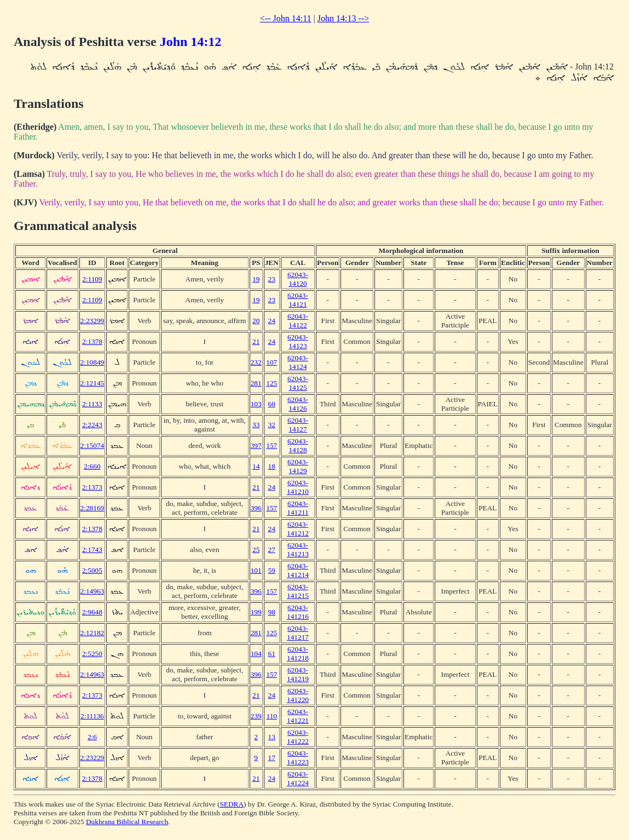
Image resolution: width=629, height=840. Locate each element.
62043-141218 (298, 654)
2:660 (92, 466)
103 (256, 404)
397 (256, 445)
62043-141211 (298, 508)
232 (256, 362)
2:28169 (93, 508)
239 (256, 716)
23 (272, 279)
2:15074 (93, 445)
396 (256, 508)
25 (256, 550)
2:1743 (92, 550)
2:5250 (92, 654)
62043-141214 (298, 570)
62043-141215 (298, 591)
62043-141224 (298, 778)
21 (256, 341)
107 (272, 362)
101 (256, 570)
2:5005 (92, 570)
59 (272, 570)
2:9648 (92, 612)
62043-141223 (298, 758)
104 (256, 654)
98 (272, 612)
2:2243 (92, 425)
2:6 (92, 737)
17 (272, 758)
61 (272, 654)
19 (256, 279)
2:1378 (92, 341)
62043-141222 (298, 737)
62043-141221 (298, 716)
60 (272, 404)
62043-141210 (298, 487)
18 (272, 466)
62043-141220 (298, 695)
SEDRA (232, 804)
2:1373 (92, 487)
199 (256, 612)
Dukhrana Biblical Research (127, 822)
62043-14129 (298, 466)
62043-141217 (298, 633)
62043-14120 (298, 279)
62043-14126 (298, 404)
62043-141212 (298, 529)
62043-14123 (298, 341)
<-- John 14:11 (286, 18)
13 (272, 737)
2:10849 (93, 362)
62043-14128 (298, 445)
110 (272, 716)
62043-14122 (298, 321)
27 (272, 550)
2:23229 (93, 758)
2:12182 (93, 633)
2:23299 (93, 321)
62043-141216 (298, 612)
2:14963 (93, 591)
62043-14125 (298, 383)
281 (256, 383)
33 (256, 425)
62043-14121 (298, 300)
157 (272, 445)
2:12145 (93, 383)
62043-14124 (298, 362)
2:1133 (92, 404)
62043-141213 (298, 550)
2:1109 (92, 279)
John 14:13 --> (343, 18)
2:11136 (92, 716)
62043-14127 (298, 425)
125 (272, 383)
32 (272, 425)
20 (256, 321)
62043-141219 (298, 674)
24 (272, 321)
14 (256, 466)
